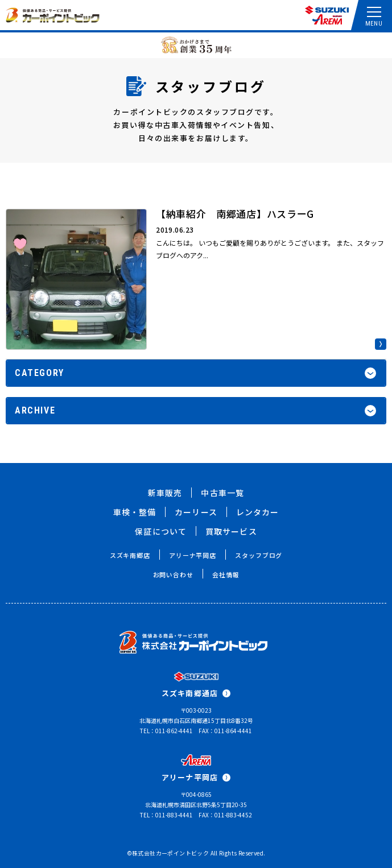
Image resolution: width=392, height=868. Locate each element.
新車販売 (165, 493)
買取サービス (231, 531)
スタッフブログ (259, 555)
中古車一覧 (222, 493)
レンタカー (258, 512)
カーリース (196, 512)
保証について (161, 531)
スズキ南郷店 (130, 555)
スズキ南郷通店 (196, 693)
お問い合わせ (173, 574)
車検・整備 (135, 512)
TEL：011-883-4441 (166, 815)
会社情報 (226, 574)
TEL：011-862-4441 (166, 731)
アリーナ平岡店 (193, 555)
